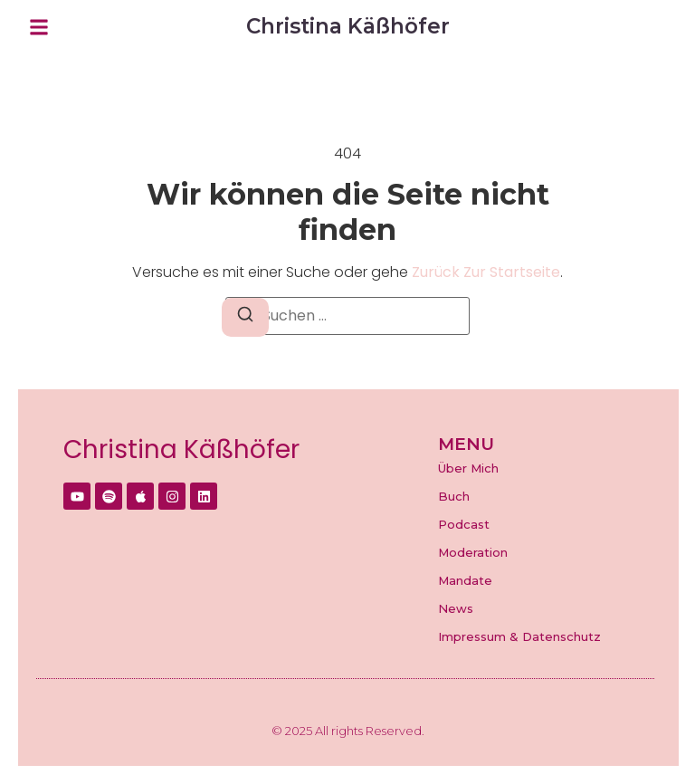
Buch (454, 496)
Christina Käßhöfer (181, 449)
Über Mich (468, 468)
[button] (39, 27)
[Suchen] (245, 317)
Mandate (465, 580)
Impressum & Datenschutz (519, 636)
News (456, 608)
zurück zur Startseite (486, 272)
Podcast (464, 524)
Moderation (473, 552)
